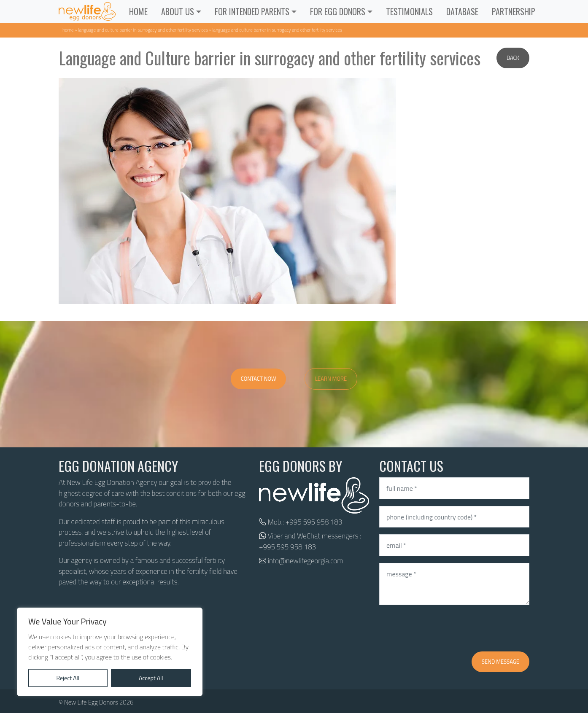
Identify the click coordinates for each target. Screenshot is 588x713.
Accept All (151, 678)
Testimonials (409, 11)
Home (138, 11)
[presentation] (443, 628)
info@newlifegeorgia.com (306, 561)
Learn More (331, 379)
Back (513, 58)
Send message (500, 662)
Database (462, 11)
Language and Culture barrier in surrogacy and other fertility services (143, 30)
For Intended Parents (252, 11)
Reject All (68, 678)
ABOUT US (178, 11)
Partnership (514, 11)
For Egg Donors (338, 11)
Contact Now (259, 379)
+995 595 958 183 (314, 522)
